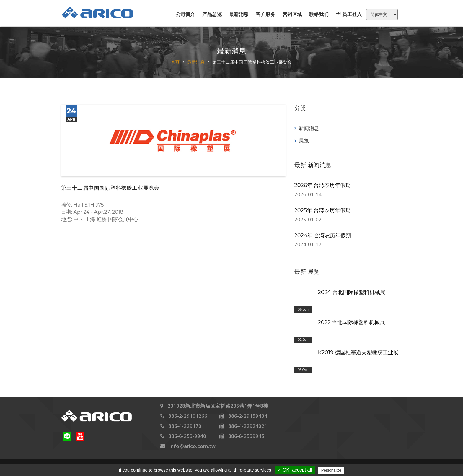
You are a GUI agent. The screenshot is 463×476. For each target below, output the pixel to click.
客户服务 (265, 14)
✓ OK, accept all (295, 470)
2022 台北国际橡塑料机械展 (352, 322)
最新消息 (239, 14)
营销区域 (292, 14)
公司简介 (185, 14)
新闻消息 (309, 128)
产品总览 (212, 14)
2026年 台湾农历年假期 (323, 185)
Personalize (331, 470)
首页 (175, 62)
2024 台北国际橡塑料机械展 (352, 292)
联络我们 (319, 14)
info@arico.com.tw (193, 446)
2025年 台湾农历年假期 (323, 210)
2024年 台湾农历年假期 (323, 235)
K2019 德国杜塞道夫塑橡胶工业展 (358, 352)
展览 (304, 140)
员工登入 (349, 14)
